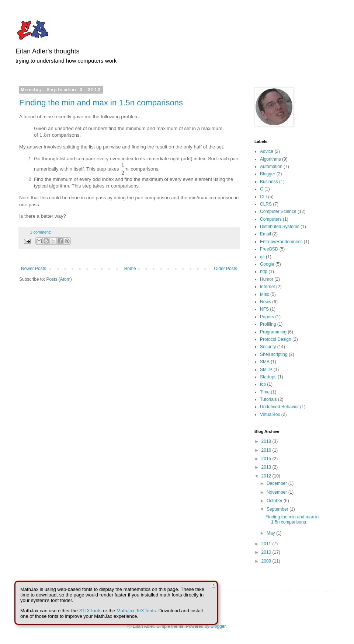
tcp (263, 384)
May (271, 533)
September (278, 509)
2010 (267, 552)
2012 (267, 476)
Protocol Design (276, 339)
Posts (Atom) (59, 279)
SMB (265, 362)
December (277, 483)
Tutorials (268, 399)
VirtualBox (270, 414)
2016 (267, 450)
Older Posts (225, 269)
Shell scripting (274, 354)
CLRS (266, 204)
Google (267, 264)
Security (268, 347)
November (277, 492)
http (264, 272)
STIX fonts (91, 611)
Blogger (268, 174)
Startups (268, 377)
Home (130, 269)
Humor (267, 279)
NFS (264, 309)
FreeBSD (269, 249)
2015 (267, 459)
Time (265, 392)
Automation (271, 167)
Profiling (268, 324)
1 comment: (41, 232)
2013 (267, 467)
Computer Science (278, 211)
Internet (268, 287)
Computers (271, 219)
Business (269, 182)
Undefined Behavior (279, 407)
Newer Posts (34, 269)
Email (265, 234)
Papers (267, 317)
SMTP (266, 370)
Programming (273, 332)
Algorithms (270, 159)
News (265, 302)
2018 (267, 441)
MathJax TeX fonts (136, 611)
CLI (263, 197)
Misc (265, 294)
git (262, 257)
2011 (267, 544)
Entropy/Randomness (281, 242)
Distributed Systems (280, 227)
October (275, 501)
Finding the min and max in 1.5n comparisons (101, 103)
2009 (267, 561)
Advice (267, 151)
